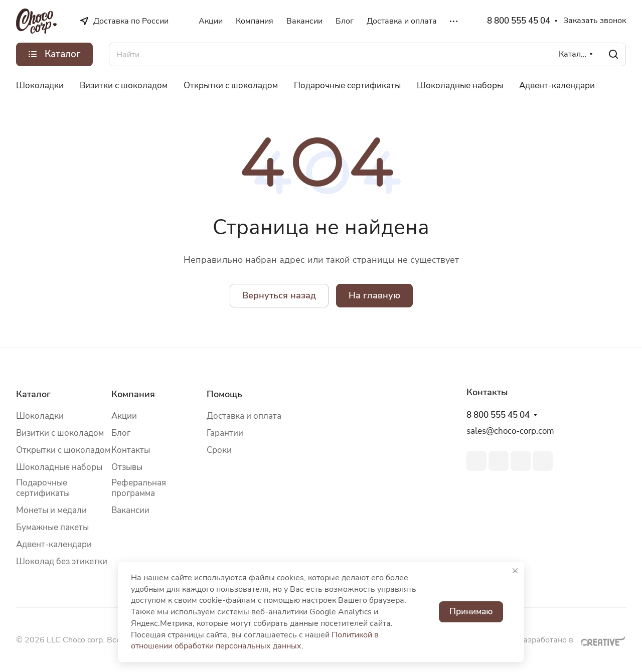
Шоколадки (40, 416)
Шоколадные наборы (59, 467)
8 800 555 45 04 (519, 21)
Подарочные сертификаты (43, 488)
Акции (124, 416)
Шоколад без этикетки (62, 561)
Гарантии (225, 433)
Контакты (131, 450)
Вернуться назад (279, 295)
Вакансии (130, 510)
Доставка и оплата (244, 416)
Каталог (33, 394)
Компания (133, 394)
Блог (121, 433)
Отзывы (127, 467)
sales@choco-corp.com (510, 431)
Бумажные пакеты (52, 527)
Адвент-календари (54, 544)
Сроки (219, 450)
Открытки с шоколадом (63, 450)
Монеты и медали (51, 510)
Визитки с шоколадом (60, 433)
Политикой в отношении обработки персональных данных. (255, 641)
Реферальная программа (139, 488)
